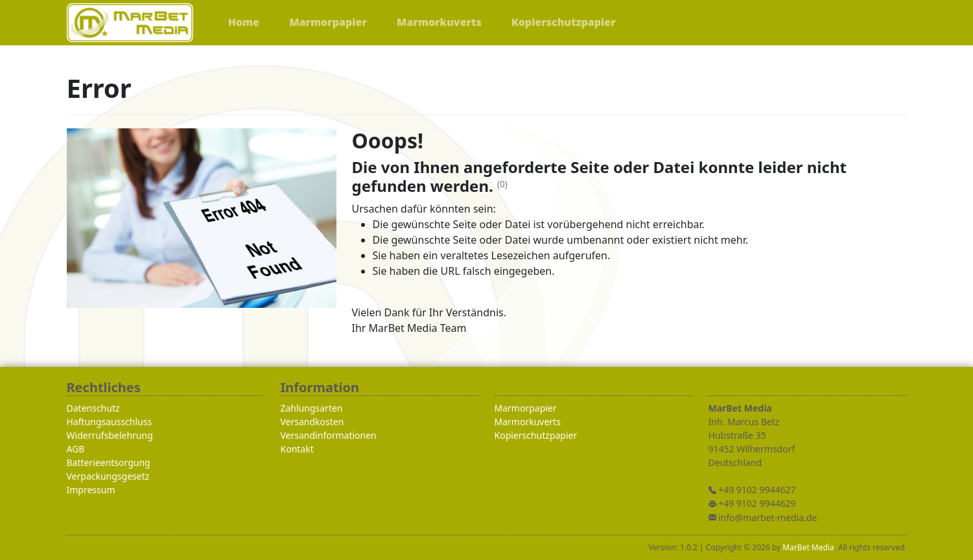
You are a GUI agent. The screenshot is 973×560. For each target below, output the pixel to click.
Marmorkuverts (528, 422)
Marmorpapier (526, 408)
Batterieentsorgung (109, 462)
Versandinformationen (329, 435)
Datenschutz (93, 408)
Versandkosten (312, 422)
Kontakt (297, 449)
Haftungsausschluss (110, 422)
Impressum (91, 490)
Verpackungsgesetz (108, 476)
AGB (76, 449)
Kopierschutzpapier (536, 435)
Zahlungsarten (312, 408)
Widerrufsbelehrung (110, 435)
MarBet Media (808, 547)
